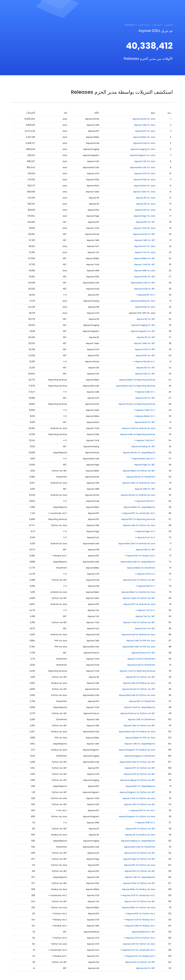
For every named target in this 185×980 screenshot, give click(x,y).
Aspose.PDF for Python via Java (140, 865)
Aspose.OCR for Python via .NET (140, 774)
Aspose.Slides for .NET (145, 258)
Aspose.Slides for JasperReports (139, 507)
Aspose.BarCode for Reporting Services (136, 386)
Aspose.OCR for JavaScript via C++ (138, 895)
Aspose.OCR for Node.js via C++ (139, 920)
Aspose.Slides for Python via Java (139, 907)
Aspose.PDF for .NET (146, 222)
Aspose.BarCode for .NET (143, 283)
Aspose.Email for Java (144, 143)
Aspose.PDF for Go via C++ (142, 810)
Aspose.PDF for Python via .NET (140, 768)
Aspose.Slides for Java (144, 137)
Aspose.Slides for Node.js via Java (139, 889)
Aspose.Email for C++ (145, 501)
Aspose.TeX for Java (145, 252)
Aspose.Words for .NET (144, 234)
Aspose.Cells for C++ (145, 392)
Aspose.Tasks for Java (144, 192)
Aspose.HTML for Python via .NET (139, 883)
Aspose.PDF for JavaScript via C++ (138, 513)
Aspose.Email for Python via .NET (139, 580)
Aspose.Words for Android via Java (138, 495)
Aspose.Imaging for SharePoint (140, 756)
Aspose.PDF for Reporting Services (138, 519)
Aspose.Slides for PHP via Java (140, 738)
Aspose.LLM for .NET (146, 968)
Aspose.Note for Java (145, 186)
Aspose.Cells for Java (145, 125)
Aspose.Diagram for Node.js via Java (137, 750)
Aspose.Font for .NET (145, 628)
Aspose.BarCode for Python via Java (137, 695)
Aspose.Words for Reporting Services (137, 404)
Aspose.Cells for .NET (145, 240)
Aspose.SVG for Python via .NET (140, 853)
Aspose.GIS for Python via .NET (140, 962)
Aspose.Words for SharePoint (141, 477)
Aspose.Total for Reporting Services (137, 671)
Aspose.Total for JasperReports (140, 707)
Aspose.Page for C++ (145, 531)
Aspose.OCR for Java (145, 173)
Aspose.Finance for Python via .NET (138, 713)
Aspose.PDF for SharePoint (142, 701)
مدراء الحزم (143, 25)
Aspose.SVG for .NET (145, 398)
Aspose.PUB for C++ (145, 586)
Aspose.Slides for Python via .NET (139, 471)
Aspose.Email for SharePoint (141, 665)
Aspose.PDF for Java (145, 131)
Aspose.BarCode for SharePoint (140, 847)
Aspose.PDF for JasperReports (140, 786)
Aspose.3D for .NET (146, 337)
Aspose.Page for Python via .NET (139, 859)
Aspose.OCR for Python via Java (139, 944)
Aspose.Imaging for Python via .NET (138, 780)
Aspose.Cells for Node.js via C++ (139, 926)
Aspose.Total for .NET (145, 264)
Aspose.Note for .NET (145, 422)
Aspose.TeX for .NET (145, 616)
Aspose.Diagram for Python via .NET (137, 792)
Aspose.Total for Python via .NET (139, 622)
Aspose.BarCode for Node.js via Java (137, 732)
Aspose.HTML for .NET (145, 277)
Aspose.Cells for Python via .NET (139, 726)
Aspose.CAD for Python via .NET (140, 804)
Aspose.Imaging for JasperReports (138, 841)
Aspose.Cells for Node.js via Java (139, 683)
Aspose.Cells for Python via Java (139, 525)
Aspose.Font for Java (145, 246)
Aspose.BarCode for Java (143, 167)
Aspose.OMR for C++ (145, 823)
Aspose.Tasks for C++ (144, 410)
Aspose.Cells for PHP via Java (141, 641)
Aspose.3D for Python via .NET (140, 677)
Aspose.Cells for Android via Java (139, 483)
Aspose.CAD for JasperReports (140, 877)
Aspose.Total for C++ (145, 440)
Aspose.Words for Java (144, 119)
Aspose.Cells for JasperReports (140, 744)
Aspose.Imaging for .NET (143, 325)
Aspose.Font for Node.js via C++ (139, 956)
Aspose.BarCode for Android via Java (137, 544)
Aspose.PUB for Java (145, 307)
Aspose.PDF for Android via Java (139, 604)
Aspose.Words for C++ (144, 362)
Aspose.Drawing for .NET (143, 446)
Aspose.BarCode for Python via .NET (137, 762)
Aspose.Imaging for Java (143, 149)
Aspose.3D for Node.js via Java (140, 835)
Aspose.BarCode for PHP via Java (139, 647)
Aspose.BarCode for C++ (143, 459)
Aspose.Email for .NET (145, 289)
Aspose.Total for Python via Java (139, 798)
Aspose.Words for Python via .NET (139, 689)
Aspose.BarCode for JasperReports (138, 562)
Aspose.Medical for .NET (143, 932)
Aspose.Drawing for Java (143, 301)
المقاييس (168, 25)
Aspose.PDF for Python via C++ (140, 914)
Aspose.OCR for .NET (145, 349)
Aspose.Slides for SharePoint (141, 568)
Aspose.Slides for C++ (144, 416)
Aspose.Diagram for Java (143, 155)
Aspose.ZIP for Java (146, 198)
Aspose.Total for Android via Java (139, 428)
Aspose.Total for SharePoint (141, 659)
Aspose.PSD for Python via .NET (140, 871)
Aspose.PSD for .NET (145, 355)
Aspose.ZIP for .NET (146, 319)
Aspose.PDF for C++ (145, 295)
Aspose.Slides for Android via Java (138, 592)
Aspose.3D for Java (146, 204)
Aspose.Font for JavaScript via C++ (138, 950)
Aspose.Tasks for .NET (145, 343)
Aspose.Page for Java (144, 216)
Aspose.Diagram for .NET (143, 331)
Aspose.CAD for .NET (145, 374)
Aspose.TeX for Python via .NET (140, 901)
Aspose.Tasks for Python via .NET (139, 598)
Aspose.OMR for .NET (145, 489)
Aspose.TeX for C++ (145, 610)
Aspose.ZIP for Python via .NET (140, 829)
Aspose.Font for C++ (145, 537)
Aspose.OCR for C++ (145, 574)
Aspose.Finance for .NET (143, 653)
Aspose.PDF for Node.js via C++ (140, 556)
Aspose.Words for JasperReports (139, 453)
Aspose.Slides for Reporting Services (137, 380)
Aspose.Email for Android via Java (138, 635)
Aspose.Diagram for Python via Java (137, 816)
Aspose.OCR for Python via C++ (139, 938)
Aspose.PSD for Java (145, 210)
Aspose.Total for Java (144, 228)
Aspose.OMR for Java (145, 271)
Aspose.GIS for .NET (146, 368)
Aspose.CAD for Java (145, 161)
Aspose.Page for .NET (145, 465)
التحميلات (157, 25)
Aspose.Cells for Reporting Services (138, 434)
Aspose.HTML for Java (144, 180)
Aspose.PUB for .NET (146, 550)
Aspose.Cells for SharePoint (142, 719)
